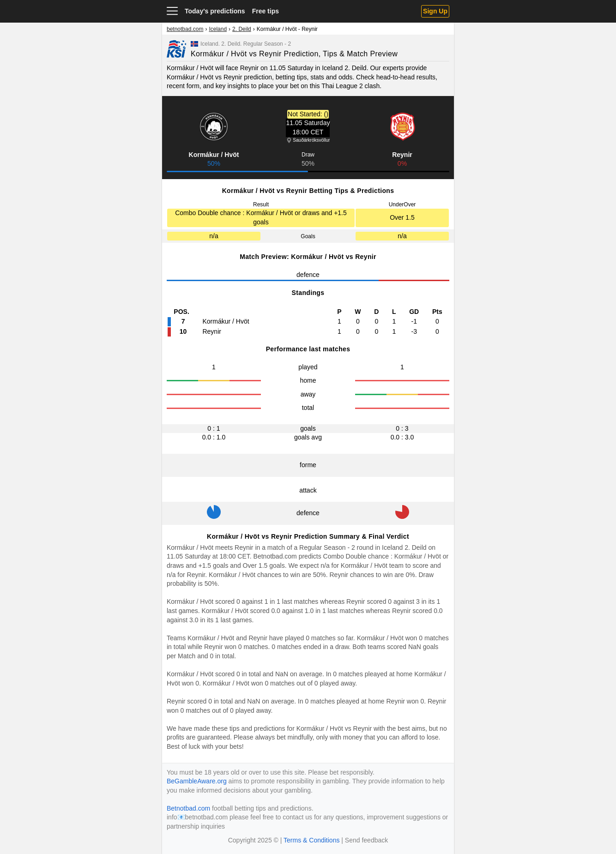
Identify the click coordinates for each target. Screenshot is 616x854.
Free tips (266, 11)
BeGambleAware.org (197, 781)
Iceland (218, 29)
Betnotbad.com (275, 556)
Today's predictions (215, 11)
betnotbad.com (185, 29)
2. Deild (242, 29)
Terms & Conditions (311, 840)
